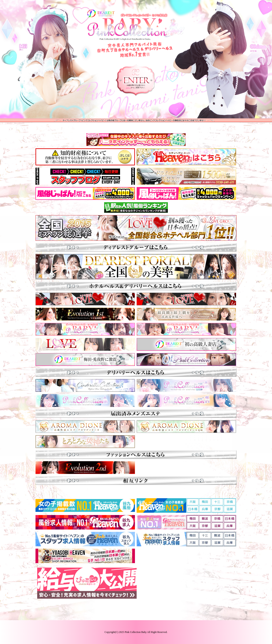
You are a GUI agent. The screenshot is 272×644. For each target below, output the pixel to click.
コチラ (128, 88)
